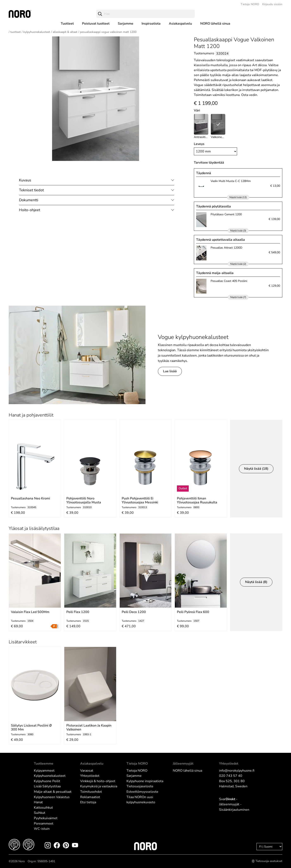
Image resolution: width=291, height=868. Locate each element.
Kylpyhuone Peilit (47, 781)
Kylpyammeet (44, 771)
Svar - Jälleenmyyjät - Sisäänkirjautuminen (234, 804)
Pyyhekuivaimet (46, 818)
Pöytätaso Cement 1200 (226, 214)
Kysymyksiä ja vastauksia (99, 786)
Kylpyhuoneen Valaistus (52, 797)
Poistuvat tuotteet (96, 24)
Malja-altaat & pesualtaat (53, 792)
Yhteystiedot (90, 776)
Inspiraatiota (151, 24)
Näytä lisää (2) (238, 264)
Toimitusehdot (91, 792)
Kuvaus (25, 180)
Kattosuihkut (43, 808)
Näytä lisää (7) (238, 297)
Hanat (38, 802)
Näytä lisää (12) (238, 197)
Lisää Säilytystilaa (47, 786)
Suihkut (40, 813)
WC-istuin (42, 829)
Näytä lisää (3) (238, 231)
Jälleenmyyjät (183, 764)
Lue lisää (170, 371)
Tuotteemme (44, 764)
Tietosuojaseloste (140, 786)
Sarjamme (126, 24)
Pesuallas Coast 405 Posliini (229, 281)
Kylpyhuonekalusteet (37, 32)
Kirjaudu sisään (272, 4)
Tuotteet (67, 24)
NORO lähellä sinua (215, 24)
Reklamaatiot (90, 797)
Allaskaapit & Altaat (65, 32)
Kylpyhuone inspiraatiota (145, 781)
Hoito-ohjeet (30, 210)
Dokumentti (29, 200)
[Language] (269, 847)
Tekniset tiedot (31, 190)
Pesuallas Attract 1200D (226, 248)
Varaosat (87, 771)
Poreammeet (44, 824)
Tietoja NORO (250, 4)
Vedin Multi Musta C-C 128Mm (231, 181)
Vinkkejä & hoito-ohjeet (98, 781)
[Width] (215, 151)
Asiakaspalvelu (180, 24)
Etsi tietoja (88, 802)
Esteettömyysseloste (142, 792)
